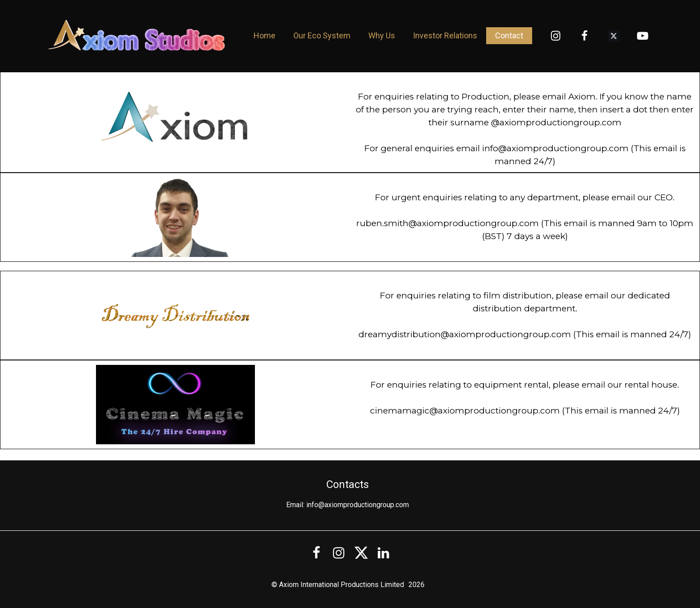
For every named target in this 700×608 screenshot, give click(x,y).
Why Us (382, 35)
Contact (509, 35)
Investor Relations (445, 35)
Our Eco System (322, 35)
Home (265, 35)
